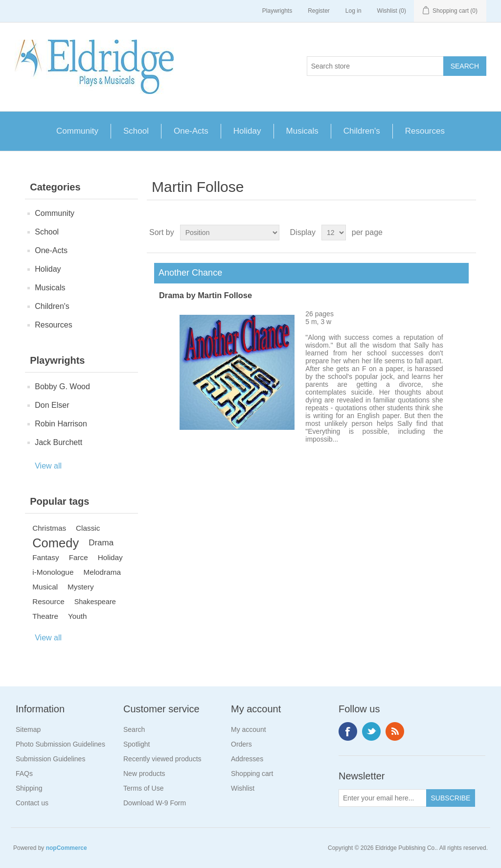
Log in (353, 11)
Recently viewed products (162, 759)
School (136, 131)
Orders (241, 744)
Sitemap (28, 729)
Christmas (49, 528)
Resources (425, 131)
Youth (78, 616)
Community (77, 131)
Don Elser (52, 405)
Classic (88, 528)
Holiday (247, 131)
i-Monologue (53, 572)
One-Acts (191, 131)
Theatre (45, 616)
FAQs (24, 774)
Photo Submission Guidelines (60, 744)
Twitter (371, 731)
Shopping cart (252, 774)
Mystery (81, 587)
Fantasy (46, 557)
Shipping (29, 788)
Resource (48, 601)
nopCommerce (67, 848)
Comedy (56, 543)
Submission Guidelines (50, 759)
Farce (79, 557)
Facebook (348, 731)
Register (319, 11)
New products (144, 774)
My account (249, 729)
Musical (45, 587)
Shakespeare (95, 602)
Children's (362, 131)
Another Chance (188, 273)
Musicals (302, 131)
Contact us (32, 803)
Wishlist (243, 788)
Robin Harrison (61, 424)
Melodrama (102, 572)
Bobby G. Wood (62, 387)
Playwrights (277, 11)
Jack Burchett (58, 442)
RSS (395, 731)
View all (48, 466)
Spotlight (137, 744)
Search (134, 729)
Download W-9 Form (155, 803)
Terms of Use (143, 788)
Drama (101, 543)
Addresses (247, 759)
